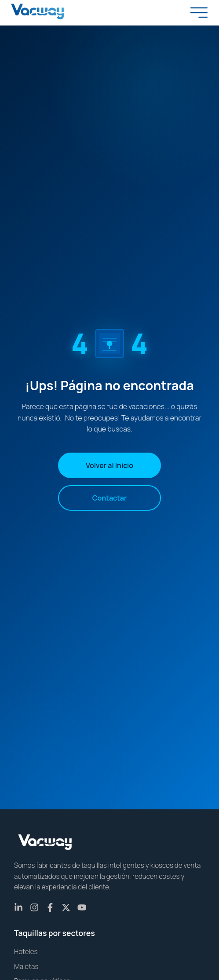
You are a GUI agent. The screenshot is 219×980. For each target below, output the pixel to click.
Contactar (109, 498)
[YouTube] (82, 907)
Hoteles (26, 952)
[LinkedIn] (18, 907)
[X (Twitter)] (66, 907)
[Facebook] (50, 907)
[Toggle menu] (199, 12)
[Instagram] (34, 907)
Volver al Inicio (109, 465)
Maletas (26, 967)
